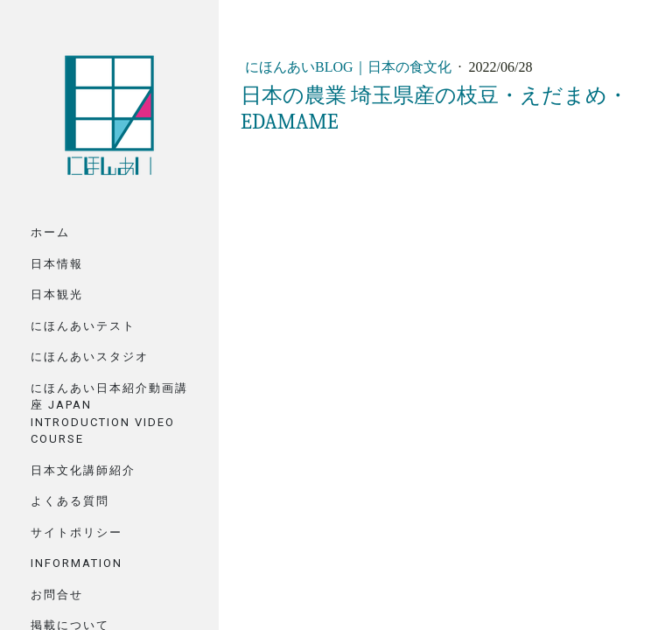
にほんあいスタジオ (90, 357)
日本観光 (57, 294)
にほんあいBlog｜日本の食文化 (350, 67)
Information (77, 563)
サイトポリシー (77, 532)
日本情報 (57, 264)
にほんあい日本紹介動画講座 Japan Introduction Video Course (109, 414)
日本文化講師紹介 (83, 470)
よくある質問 (70, 501)
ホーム (50, 232)
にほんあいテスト (83, 326)
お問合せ (57, 595)
